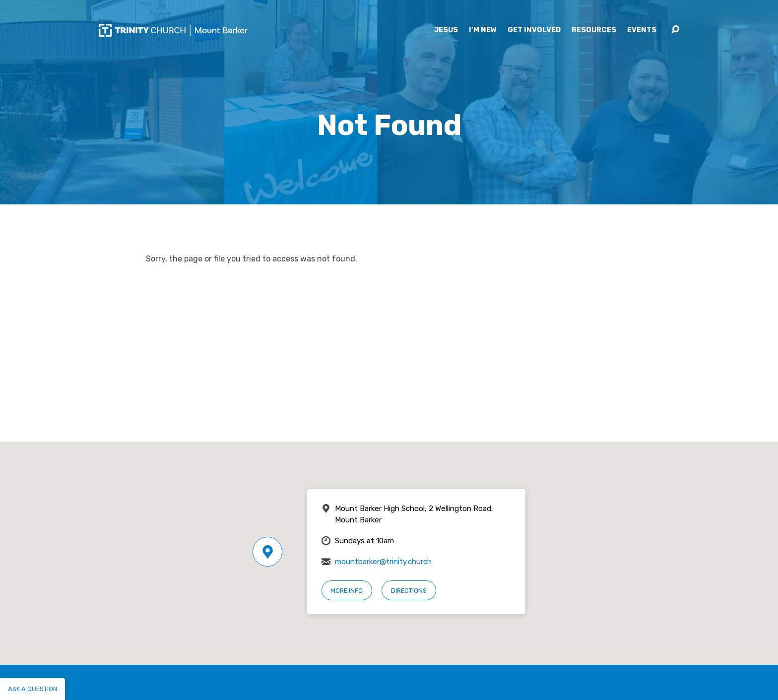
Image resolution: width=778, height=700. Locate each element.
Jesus (446, 30)
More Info (347, 591)
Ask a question (32, 689)
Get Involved (534, 30)
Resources (594, 30)
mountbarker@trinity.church (383, 562)
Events (642, 30)
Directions (409, 591)
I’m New (483, 30)
